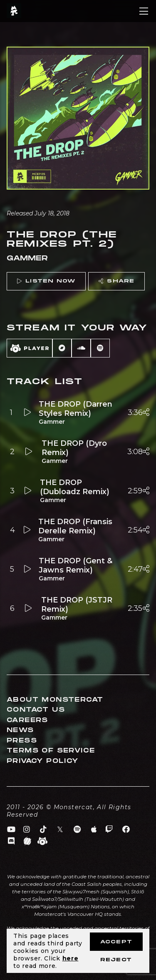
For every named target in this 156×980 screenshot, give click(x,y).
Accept (116, 942)
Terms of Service (51, 751)
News (20, 730)
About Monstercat (55, 700)
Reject (116, 960)
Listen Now (46, 281)
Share (116, 281)
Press (22, 741)
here (71, 958)
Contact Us (36, 710)
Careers (27, 720)
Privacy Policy (43, 761)
